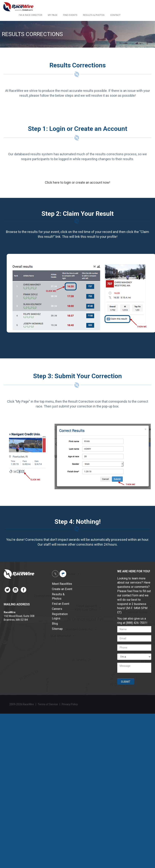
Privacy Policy (70, 704)
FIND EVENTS (70, 15)
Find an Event (61, 604)
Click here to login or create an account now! (77, 182)
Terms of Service (48, 704)
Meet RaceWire (62, 584)
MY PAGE (53, 15)
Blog (55, 624)
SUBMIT (126, 682)
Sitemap (57, 629)
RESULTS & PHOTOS (94, 15)
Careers (57, 609)
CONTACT (115, 15)
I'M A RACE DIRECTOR (31, 15)
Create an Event (62, 589)
